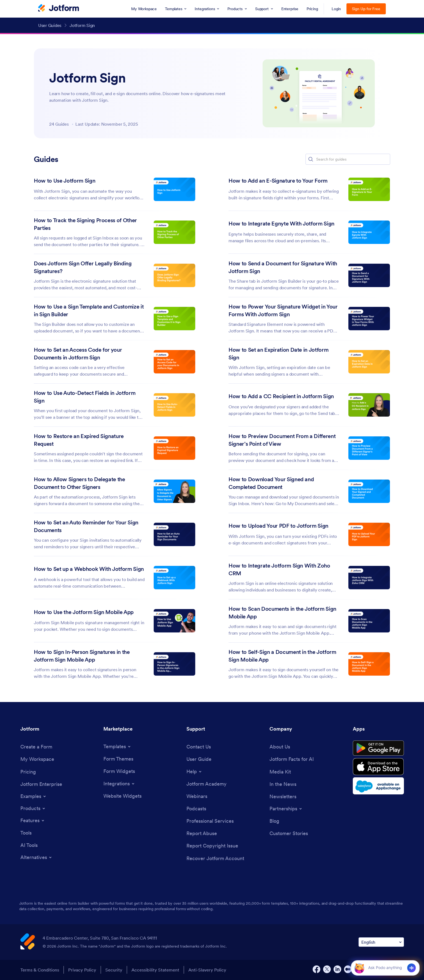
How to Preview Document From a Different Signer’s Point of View (282, 440)
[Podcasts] (196, 809)
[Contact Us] (199, 747)
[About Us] (280, 747)
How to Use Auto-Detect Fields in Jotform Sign (85, 397)
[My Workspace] (37, 759)
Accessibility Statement (155, 970)
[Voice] (411, 968)
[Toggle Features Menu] (33, 821)
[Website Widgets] (122, 796)
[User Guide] (199, 759)
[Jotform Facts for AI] (292, 759)
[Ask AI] (385, 968)
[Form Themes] (118, 759)
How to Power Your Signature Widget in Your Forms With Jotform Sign (283, 310)
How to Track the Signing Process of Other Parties (85, 224)
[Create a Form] (36, 747)
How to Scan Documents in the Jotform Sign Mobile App (282, 613)
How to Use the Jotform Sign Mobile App (84, 612)
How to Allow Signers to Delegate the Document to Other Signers (79, 483)
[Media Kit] (280, 772)
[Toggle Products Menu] (33, 808)
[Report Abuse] (202, 833)
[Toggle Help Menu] (194, 772)
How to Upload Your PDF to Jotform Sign (278, 526)
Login (336, 9)
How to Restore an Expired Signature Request (79, 440)
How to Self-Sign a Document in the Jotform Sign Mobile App (282, 656)
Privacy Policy (82, 970)
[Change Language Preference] (381, 942)
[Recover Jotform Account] (215, 858)
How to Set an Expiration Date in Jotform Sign (278, 354)
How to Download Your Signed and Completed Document (271, 483)
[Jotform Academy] (207, 784)
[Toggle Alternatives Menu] (36, 857)
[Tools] (26, 833)
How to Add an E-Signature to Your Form (278, 181)
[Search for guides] (353, 159)
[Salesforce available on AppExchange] (378, 786)
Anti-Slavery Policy (207, 970)
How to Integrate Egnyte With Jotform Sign (281, 224)
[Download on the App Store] (378, 767)
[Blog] (274, 821)
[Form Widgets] (119, 771)
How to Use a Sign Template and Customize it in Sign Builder (89, 310)
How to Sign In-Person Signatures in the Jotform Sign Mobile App (82, 656)
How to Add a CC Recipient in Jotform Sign (281, 396)
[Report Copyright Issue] (212, 846)
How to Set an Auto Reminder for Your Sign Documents (86, 526)
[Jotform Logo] (59, 9)
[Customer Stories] (289, 833)
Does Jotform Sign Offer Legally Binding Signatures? (83, 267)
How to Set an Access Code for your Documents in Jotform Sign (78, 354)
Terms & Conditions (40, 970)
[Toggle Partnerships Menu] (286, 809)
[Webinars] (197, 796)
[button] (311, 159)
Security (114, 970)
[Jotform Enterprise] (41, 784)
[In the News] (283, 784)
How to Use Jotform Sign (64, 181)
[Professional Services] (210, 821)
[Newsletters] (283, 796)
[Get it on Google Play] (378, 748)
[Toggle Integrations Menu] (119, 784)
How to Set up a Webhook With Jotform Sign (89, 569)
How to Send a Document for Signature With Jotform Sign (283, 267)
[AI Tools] (29, 845)
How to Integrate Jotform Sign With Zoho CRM (279, 569)
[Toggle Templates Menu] (117, 747)
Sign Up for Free (366, 9)
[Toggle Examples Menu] (34, 796)
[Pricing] (28, 772)
